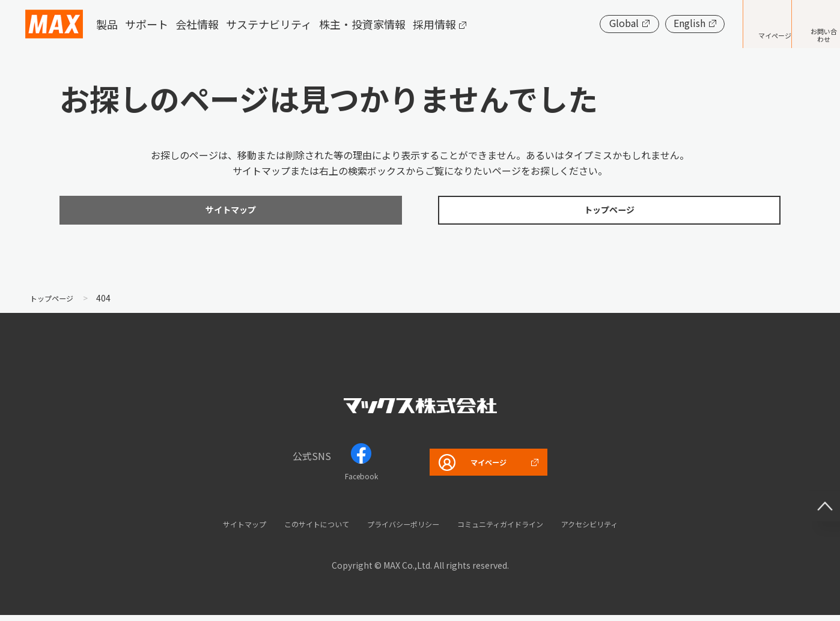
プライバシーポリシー (398, 529)
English (653, 23)
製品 (107, 24)
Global (588, 23)
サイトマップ (209, 529)
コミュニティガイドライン (515, 529)
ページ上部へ (816, 488)
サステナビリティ (269, 24)
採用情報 (434, 24)
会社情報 (197, 24)
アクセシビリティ (622, 529)
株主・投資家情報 (362, 24)
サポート (147, 24)
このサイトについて (295, 529)
